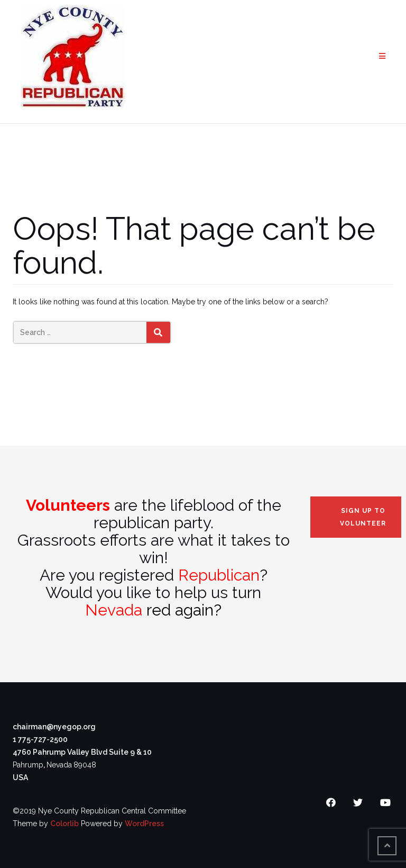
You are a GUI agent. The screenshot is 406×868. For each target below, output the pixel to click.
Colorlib (64, 824)
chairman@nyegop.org (54, 727)
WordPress (144, 824)
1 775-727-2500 (40, 739)
